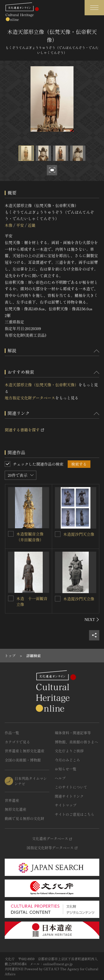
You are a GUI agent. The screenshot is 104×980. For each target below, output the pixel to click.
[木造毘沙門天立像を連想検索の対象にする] (58, 534)
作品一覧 (12, 733)
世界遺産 (12, 800)
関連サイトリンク (69, 796)
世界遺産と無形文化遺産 (25, 751)
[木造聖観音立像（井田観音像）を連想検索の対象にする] (11, 534)
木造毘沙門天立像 (79, 534)
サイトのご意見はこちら (75, 814)
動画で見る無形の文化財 (25, 818)
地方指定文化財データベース (30, 398)
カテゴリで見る (17, 742)
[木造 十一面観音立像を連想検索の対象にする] (11, 598)
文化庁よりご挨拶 (69, 751)
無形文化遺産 (16, 809)
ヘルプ (60, 778)
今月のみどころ (68, 760)
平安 (20, 225)
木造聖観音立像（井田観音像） (30, 537)
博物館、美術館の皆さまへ (77, 742)
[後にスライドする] (92, 620)
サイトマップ (66, 805)
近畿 (32, 225)
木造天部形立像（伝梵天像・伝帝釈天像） (42, 385)
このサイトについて (71, 787)
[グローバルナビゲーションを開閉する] (94, 8)
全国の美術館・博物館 (23, 760)
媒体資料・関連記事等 (73, 733)
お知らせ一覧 (66, 769)
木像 (9, 225)
